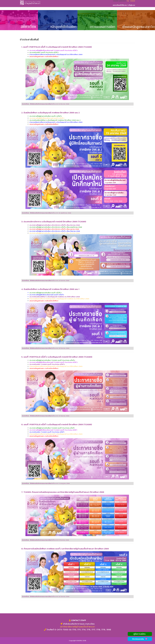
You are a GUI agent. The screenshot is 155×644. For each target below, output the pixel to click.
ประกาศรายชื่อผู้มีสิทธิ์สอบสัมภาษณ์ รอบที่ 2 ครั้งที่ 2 (47, 118)
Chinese (133, 3)
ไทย (128, 3)
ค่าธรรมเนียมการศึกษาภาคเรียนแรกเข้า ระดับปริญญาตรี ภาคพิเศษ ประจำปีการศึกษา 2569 (59, 299)
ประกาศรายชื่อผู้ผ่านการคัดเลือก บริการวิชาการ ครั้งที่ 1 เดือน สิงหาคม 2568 (55, 233)
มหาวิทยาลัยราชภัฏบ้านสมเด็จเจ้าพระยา (78, 627)
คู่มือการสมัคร (140, 634)
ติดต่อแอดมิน (140, 639)
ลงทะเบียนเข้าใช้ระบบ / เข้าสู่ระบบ (124, 7)
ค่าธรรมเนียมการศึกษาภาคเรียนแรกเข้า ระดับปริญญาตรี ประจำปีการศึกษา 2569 (56, 366)
